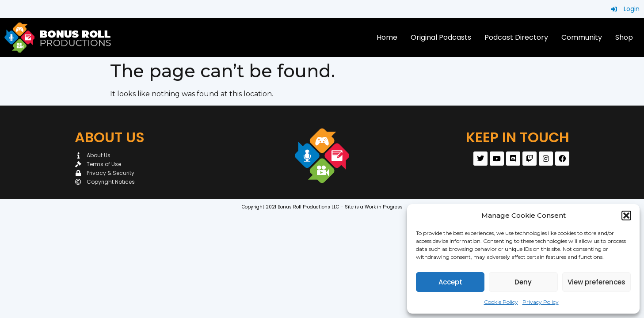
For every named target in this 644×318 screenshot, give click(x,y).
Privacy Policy (541, 302)
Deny (523, 282)
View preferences (596, 282)
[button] (626, 216)
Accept (450, 282)
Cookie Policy (501, 302)
